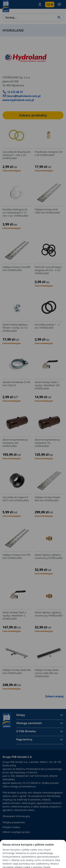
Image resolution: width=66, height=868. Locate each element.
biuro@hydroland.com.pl (22, 96)
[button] (40, 4)
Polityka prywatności (14, 822)
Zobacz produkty (33, 115)
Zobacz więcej (54, 696)
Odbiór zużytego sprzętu (16, 832)
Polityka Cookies (11, 827)
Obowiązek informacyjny (16, 816)
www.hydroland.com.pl (18, 100)
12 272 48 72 (13, 92)
